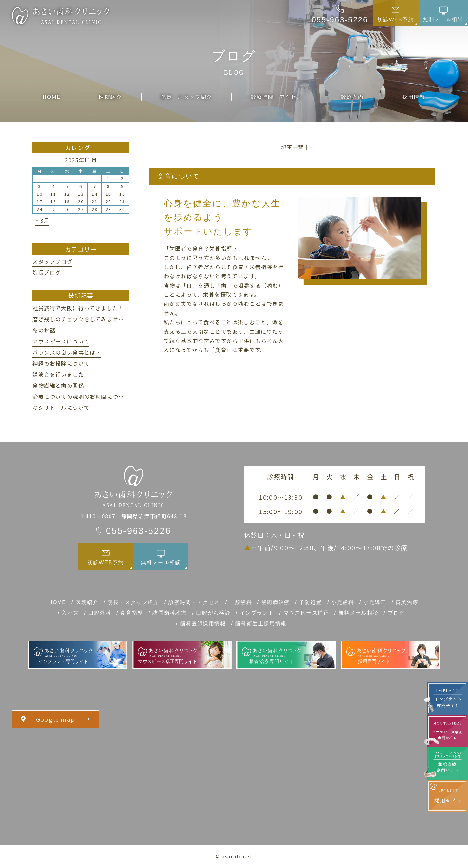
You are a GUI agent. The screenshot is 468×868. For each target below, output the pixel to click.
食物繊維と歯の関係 (58, 385)
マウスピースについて (61, 341)
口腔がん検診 (213, 613)
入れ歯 (70, 613)
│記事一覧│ (292, 147)
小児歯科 (343, 602)
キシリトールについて (61, 408)
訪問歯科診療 (170, 613)
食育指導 (132, 613)
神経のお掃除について (61, 363)
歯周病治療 (276, 602)
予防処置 (310, 602)
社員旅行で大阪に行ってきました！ (78, 308)
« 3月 (42, 220)
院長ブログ (47, 272)
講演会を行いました (58, 374)
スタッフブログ (52, 261)
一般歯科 (240, 602)
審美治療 (407, 602)
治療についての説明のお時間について (81, 396)
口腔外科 (100, 613)
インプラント (257, 613)
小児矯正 (375, 602)
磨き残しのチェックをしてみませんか (81, 319)
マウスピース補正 (306, 613)
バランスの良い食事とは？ (67, 352)
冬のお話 (44, 330)
